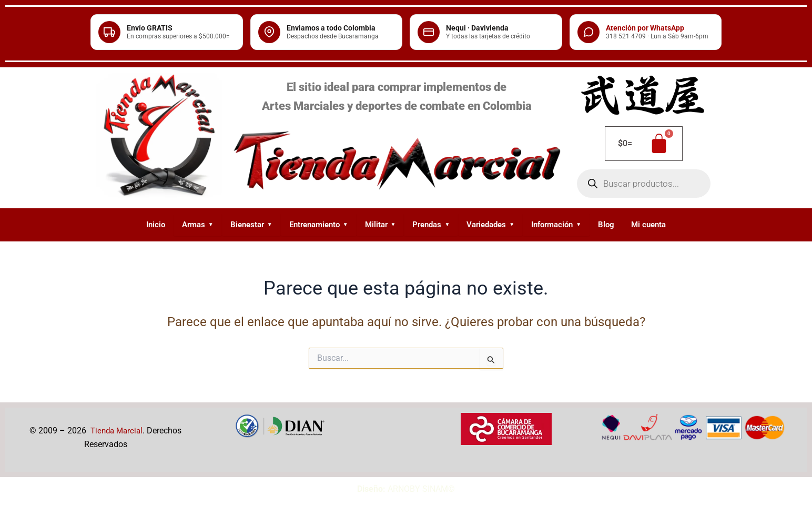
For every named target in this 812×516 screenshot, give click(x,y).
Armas (198, 225)
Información (556, 225)
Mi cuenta (648, 225)
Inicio (156, 225)
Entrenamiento (319, 225)
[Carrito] (644, 144)
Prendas (431, 225)
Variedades (490, 225)
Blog (606, 225)
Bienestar (251, 225)
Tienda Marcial (117, 431)
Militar (380, 225)
